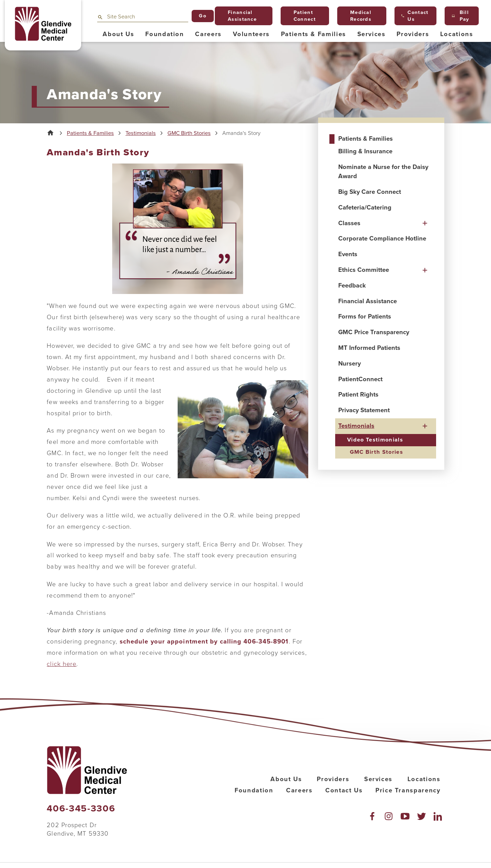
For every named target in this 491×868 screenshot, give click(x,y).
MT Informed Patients (369, 348)
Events (348, 254)
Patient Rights (358, 394)
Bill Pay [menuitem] (461, 16)
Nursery (349, 363)
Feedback (352, 285)
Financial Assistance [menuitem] (239, 16)
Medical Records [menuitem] (358, 16)
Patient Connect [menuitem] (302, 16)
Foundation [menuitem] (165, 34)
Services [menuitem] (371, 34)
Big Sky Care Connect (370, 192)
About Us (286, 779)
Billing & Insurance (365, 151)
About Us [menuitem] (118, 34)
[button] (425, 223)
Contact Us (344, 790)
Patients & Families (90, 133)
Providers (333, 779)
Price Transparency (408, 790)
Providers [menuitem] (413, 34)
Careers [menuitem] (208, 34)
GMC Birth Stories (189, 133)
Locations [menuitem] (457, 34)
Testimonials (141, 133)
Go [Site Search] (203, 16)
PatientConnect (360, 379)
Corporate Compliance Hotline (382, 238)
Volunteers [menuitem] (251, 34)
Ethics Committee (364, 270)
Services (378, 779)
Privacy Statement (364, 410)
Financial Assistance (368, 301)
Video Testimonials (375, 440)
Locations (424, 779)
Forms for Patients (365, 316)
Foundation (254, 790)
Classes (349, 223)
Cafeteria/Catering (365, 207)
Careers (299, 790)
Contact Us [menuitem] (415, 16)
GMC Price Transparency (374, 332)
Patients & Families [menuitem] (314, 34)
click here (62, 664)
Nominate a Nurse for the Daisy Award (383, 172)
